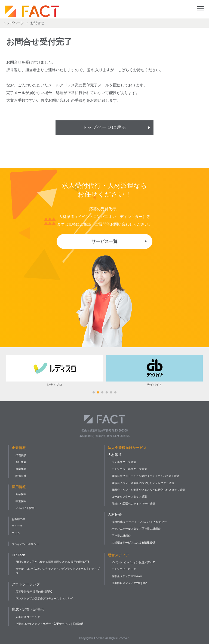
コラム (16, 533)
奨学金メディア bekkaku (127, 576)
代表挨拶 (21, 455)
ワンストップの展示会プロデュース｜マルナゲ (44, 598)
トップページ (13, 23)
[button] (94, 392)
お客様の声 (19, 519)
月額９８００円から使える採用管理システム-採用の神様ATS (53, 562)
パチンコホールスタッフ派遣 (129, 469)
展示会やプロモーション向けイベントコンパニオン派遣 (146, 476)
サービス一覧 (104, 241)
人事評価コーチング (28, 617)
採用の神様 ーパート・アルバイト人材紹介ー (139, 522)
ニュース (17, 526)
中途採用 (21, 501)
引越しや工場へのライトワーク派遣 (133, 504)
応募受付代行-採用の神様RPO (34, 592)
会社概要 (21, 462)
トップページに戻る (104, 128)
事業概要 (21, 469)
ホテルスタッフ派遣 (124, 462)
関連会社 (21, 476)
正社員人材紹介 (121, 536)
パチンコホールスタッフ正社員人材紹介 (136, 529)
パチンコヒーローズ (124, 569)
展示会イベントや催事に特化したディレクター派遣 (143, 483)
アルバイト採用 (25, 508)
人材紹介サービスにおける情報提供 (133, 543)
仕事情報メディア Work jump (129, 583)
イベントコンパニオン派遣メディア (133, 562)
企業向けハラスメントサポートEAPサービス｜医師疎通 (50, 624)
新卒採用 (21, 494)
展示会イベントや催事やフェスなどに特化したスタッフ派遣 (148, 490)
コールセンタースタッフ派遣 (129, 497)
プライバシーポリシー (25, 544)
